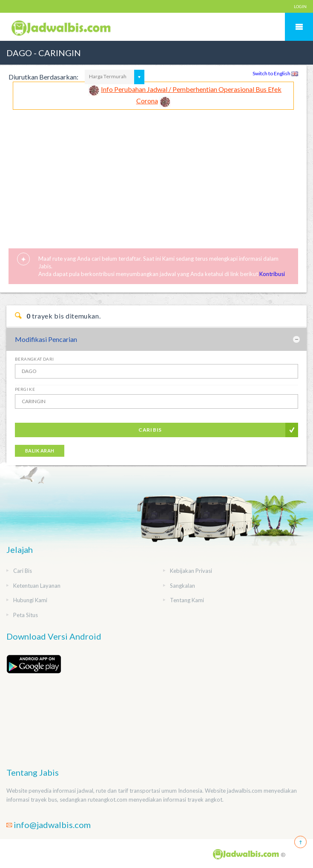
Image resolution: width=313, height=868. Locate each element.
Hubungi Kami (30, 600)
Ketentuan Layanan (37, 586)
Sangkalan (182, 586)
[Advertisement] (153, 174)
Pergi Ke (25, 389)
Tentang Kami (187, 600)
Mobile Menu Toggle (299, 27)
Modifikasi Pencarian (46, 339)
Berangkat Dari (34, 359)
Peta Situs (26, 615)
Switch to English (275, 73)
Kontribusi (272, 274)
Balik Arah (40, 451)
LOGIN (300, 6)
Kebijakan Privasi (191, 571)
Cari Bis (150, 430)
